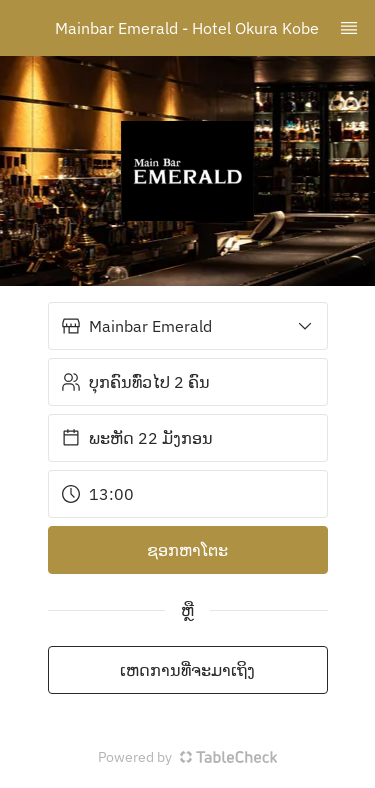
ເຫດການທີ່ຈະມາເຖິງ (187, 670)
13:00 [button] (97, 494)
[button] (188, 326)
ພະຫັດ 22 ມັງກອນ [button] (137, 438)
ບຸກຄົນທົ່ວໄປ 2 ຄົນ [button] (135, 382)
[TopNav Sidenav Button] (349, 28)
